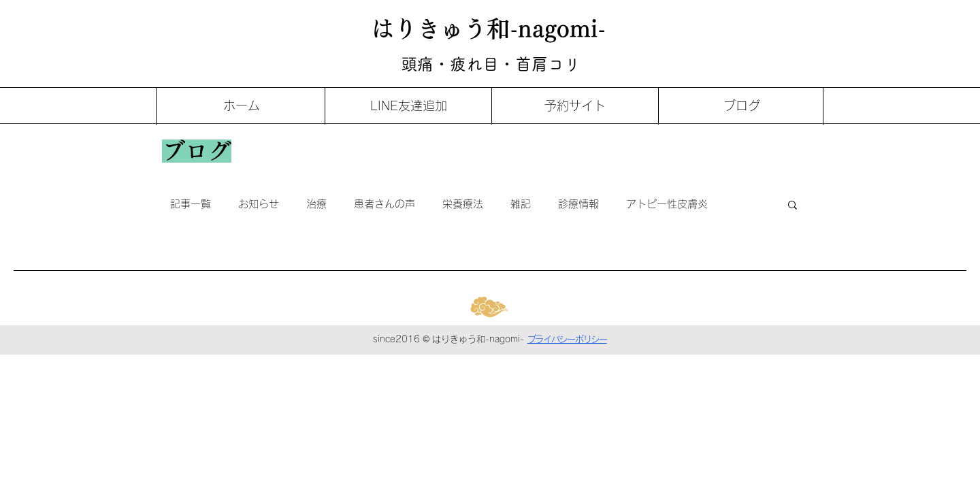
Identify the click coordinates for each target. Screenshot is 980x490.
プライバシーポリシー (567, 339)
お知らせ (259, 204)
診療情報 (578, 204)
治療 (316, 204)
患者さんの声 (385, 204)
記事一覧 (191, 204)
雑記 (521, 204)
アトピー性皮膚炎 (667, 204)
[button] (793, 206)
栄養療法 (463, 204)
